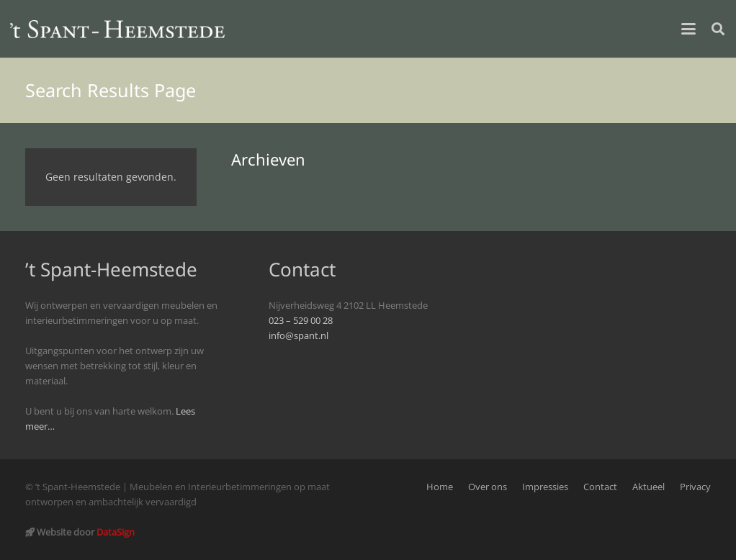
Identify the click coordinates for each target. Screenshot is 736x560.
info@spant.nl (299, 336)
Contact (600, 487)
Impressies (545, 487)
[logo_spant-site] (117, 29)
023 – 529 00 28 (301, 321)
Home (440, 487)
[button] (688, 29)
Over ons (488, 487)
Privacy (695, 487)
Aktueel (649, 487)
